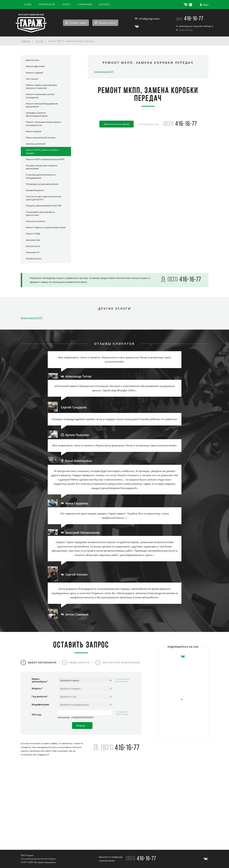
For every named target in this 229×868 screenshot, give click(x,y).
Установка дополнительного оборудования (41, 176)
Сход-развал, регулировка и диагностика (40, 213)
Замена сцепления (36, 144)
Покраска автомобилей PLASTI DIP (44, 206)
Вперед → (82, 725)
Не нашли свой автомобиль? (123, 680)
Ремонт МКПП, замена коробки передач (42, 151)
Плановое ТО (33, 252)
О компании (85, 4)
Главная (25, 41)
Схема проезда (184, 30)
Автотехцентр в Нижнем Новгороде (31, 15)
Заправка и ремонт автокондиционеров (37, 114)
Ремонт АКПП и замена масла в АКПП (45, 159)
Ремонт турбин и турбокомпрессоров (46, 227)
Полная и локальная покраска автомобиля (41, 167)
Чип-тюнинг (32, 79)
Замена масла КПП (104, 72)
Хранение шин (34, 258)
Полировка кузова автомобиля (42, 184)
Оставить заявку (76, 23)
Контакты (104, 4)
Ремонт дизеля (34, 131)
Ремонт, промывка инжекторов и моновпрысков (43, 123)
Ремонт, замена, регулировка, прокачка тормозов (41, 86)
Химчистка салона (35, 221)
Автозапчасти (47, 4)
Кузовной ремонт (35, 190)
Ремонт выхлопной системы (41, 138)
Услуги (28, 4)
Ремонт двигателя (35, 66)
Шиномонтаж (33, 240)
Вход (204, 5)
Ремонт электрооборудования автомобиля (42, 105)
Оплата (66, 4)
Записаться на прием (117, 124)
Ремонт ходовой (34, 73)
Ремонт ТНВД (33, 234)
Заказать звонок (105, 23)
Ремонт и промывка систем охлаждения (40, 96)
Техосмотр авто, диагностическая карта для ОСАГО (43, 198)
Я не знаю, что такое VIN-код (122, 713)
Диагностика (32, 60)
